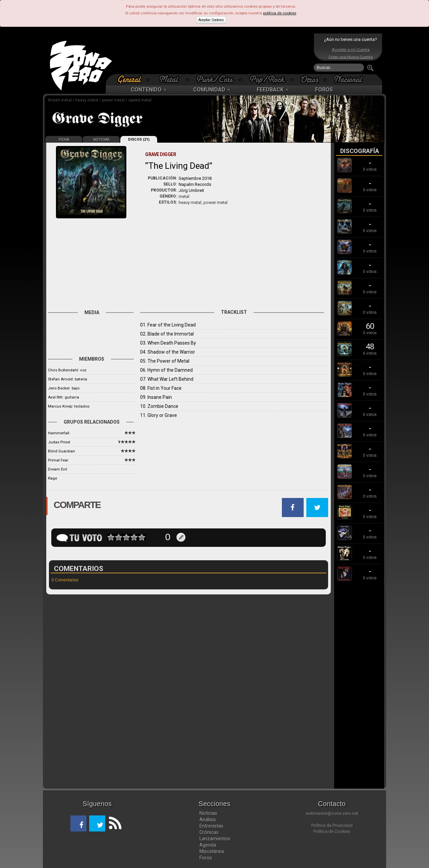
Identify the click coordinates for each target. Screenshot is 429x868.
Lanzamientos (215, 839)
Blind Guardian (62, 451)
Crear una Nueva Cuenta (351, 57)
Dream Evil (57, 469)
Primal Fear (58, 460)
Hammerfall (59, 433)
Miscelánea (212, 851)
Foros (206, 858)
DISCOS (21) (139, 139)
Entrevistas (211, 826)
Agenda (208, 845)
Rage (52, 478)
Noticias (208, 813)
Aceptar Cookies (211, 20)
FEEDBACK (272, 90)
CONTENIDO (148, 90)
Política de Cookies (332, 831)
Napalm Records (195, 184)
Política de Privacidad (332, 825)
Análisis (208, 819)
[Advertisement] (213, 54)
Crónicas (209, 832)
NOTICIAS (101, 139)
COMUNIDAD (211, 90)
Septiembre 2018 (195, 178)
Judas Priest (59, 442)
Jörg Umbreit (191, 190)
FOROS (324, 90)
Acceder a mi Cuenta (351, 50)
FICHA (64, 139)
